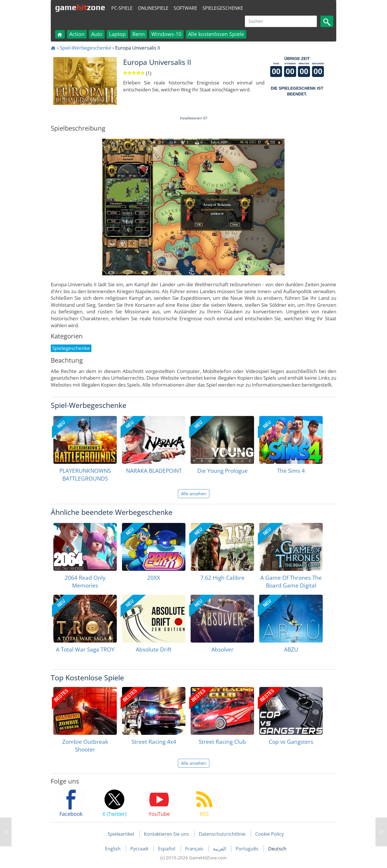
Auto (97, 34)
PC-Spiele (122, 8)
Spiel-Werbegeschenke (86, 48)
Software (185, 8)
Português (248, 849)
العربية (220, 849)
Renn (139, 34)
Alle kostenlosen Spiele (216, 34)
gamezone (80, 7)
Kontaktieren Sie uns (166, 834)
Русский (140, 849)
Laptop (117, 34)
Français (195, 849)
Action (77, 34)
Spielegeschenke (223, 8)
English (113, 849)
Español (167, 849)
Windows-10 (166, 34)
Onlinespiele (153, 8)
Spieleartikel (121, 834)
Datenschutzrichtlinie (222, 834)
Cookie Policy (269, 834)
